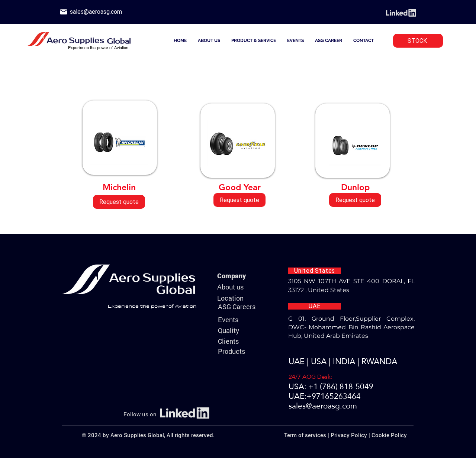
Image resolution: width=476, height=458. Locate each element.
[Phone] (64, 12)
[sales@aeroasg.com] (96, 12)
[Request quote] (119, 202)
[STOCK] (418, 41)
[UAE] (315, 306)
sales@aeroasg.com (323, 406)
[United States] (315, 271)
